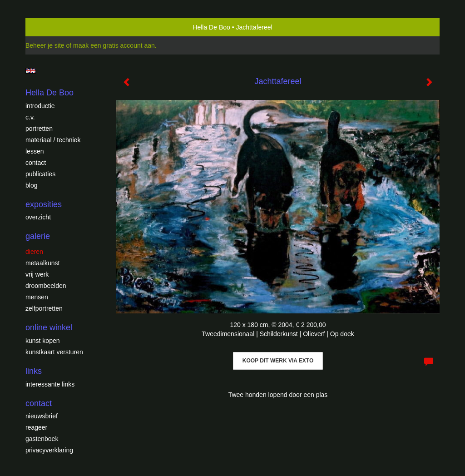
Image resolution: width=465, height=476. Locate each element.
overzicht (38, 217)
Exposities (44, 204)
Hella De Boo (211, 27)
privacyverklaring (49, 450)
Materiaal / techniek (53, 140)
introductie (40, 106)
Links (34, 371)
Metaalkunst (42, 263)
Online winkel (49, 327)
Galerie (38, 236)
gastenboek (42, 439)
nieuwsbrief (42, 416)
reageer (36, 427)
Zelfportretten (44, 308)
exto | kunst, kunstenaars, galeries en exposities (51, 27)
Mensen (37, 297)
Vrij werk (37, 274)
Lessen (35, 151)
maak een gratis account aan (114, 45)
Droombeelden (46, 286)
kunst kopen (43, 341)
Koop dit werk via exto (278, 361)
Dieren (34, 252)
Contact (36, 163)
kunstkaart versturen (54, 352)
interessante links (50, 384)
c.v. (30, 117)
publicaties (40, 174)
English (31, 71)
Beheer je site (45, 45)
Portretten (39, 129)
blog (31, 185)
